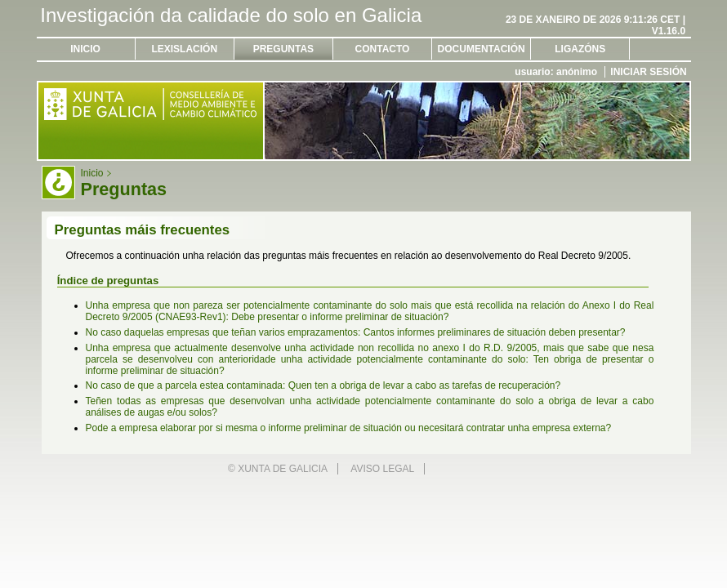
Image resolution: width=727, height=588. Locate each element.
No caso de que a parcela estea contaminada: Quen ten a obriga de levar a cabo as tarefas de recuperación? (323, 385)
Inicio (85, 49)
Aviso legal (382, 469)
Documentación (482, 49)
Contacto (383, 49)
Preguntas (283, 49)
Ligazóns (580, 49)
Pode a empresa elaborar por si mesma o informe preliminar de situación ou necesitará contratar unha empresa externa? (349, 428)
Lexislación (184, 49)
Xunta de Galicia (283, 469)
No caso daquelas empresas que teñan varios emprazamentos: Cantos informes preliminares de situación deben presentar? (356, 332)
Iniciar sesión (648, 72)
